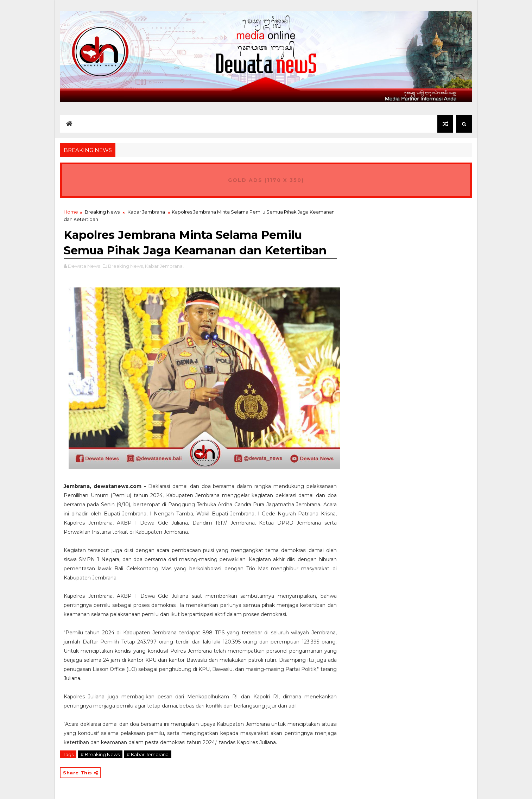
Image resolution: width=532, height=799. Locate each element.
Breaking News (102, 212)
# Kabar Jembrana (148, 754)
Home (71, 212)
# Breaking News (100, 754)
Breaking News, (126, 266)
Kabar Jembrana (146, 212)
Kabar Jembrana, (164, 266)
